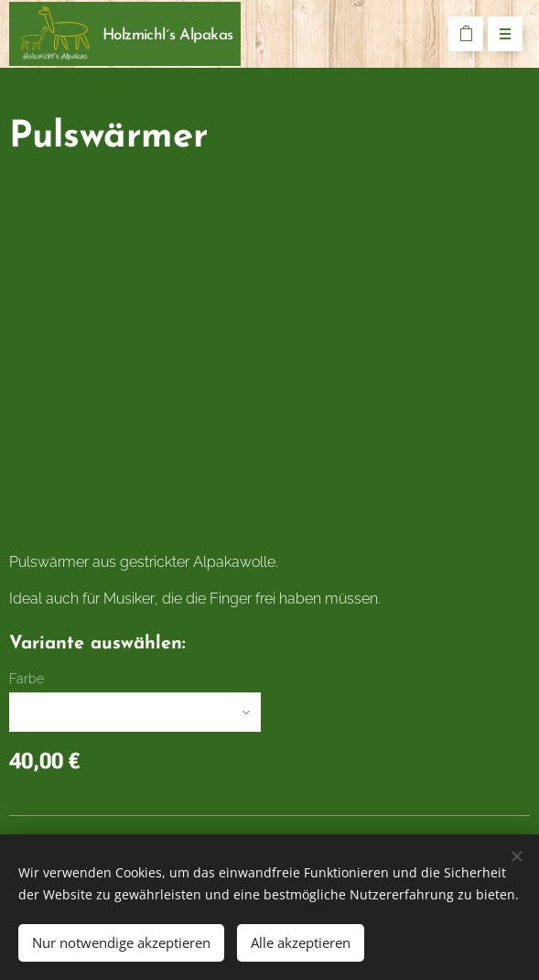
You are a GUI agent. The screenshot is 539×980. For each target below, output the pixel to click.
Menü (499, 35)
